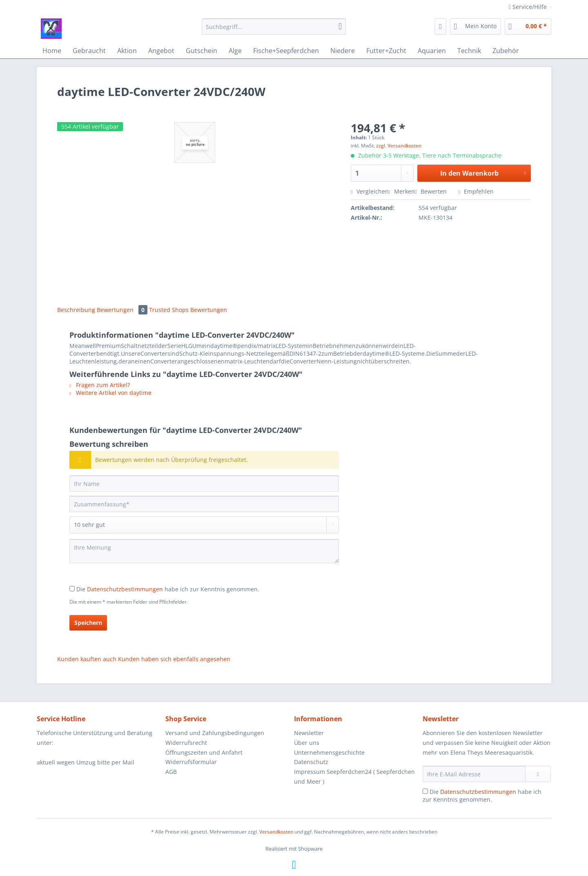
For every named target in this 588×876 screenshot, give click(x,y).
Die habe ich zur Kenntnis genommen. (168, 589)
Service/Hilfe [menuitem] (529, 7)
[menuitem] (274, 30)
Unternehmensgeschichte (329, 752)
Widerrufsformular (191, 762)
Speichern (88, 623)
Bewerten (432, 191)
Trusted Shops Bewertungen (188, 310)
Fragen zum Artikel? (100, 385)
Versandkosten (276, 832)
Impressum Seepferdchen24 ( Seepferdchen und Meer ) (354, 777)
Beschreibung (76, 310)
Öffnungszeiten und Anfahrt (204, 752)
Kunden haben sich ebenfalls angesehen (174, 659)
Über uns (307, 743)
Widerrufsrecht (186, 743)
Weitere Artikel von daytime (110, 393)
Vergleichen (370, 191)
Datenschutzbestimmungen (125, 589)
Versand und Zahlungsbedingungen (215, 733)
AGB (171, 772)
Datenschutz (311, 762)
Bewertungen (123, 310)
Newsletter (309, 733)
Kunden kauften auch (87, 659)
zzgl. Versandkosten (399, 146)
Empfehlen (476, 191)
